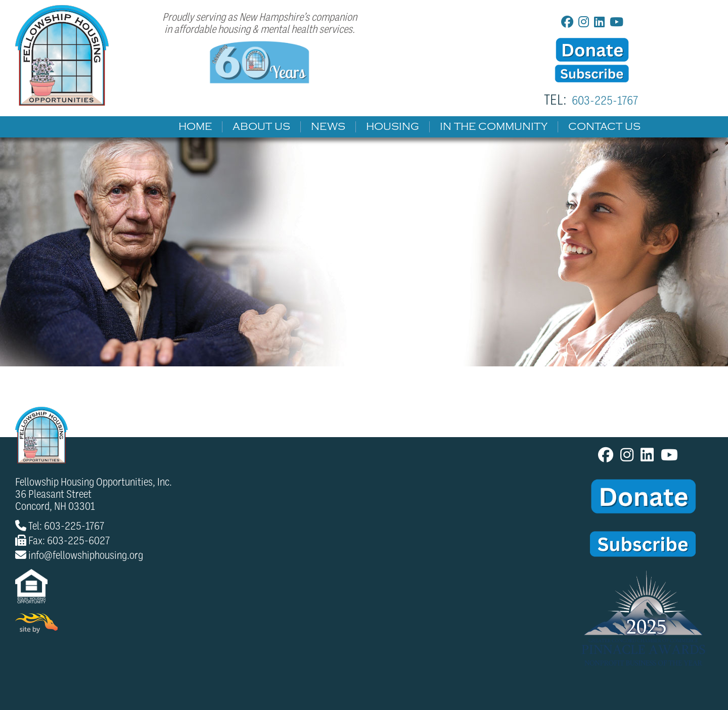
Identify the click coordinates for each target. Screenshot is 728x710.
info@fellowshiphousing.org (86, 555)
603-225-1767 (605, 101)
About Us (261, 127)
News (328, 127)
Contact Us (604, 127)
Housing (393, 127)
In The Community (494, 127)
